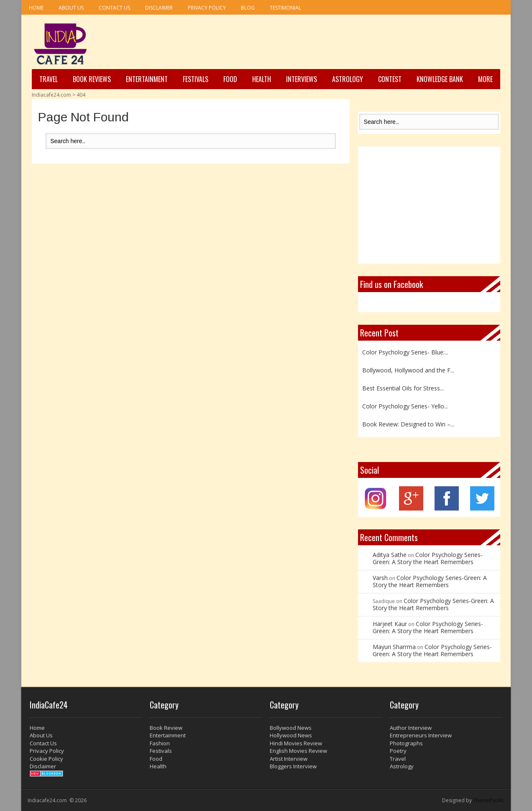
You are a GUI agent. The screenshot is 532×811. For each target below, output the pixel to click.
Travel (49, 79)
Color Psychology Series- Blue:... (405, 352)
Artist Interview (289, 759)
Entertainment (147, 79)
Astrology (348, 79)
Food (230, 79)
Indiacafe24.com (51, 95)
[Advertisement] (348, 42)
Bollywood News (291, 728)
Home (36, 8)
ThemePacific (489, 800)
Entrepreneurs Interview (421, 735)
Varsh (380, 578)
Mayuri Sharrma (394, 647)
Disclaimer (159, 8)
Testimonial (285, 8)
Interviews (302, 79)
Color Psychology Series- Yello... (405, 406)
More (485, 79)
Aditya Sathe (390, 555)
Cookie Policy (46, 759)
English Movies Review (298, 751)
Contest (390, 79)
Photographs (406, 743)
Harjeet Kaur (390, 624)
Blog (248, 8)
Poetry (398, 751)
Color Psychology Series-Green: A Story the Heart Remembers (428, 558)
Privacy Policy (207, 8)
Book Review (166, 728)
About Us (71, 8)
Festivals (196, 79)
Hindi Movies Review (296, 743)
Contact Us (114, 8)
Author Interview (411, 728)
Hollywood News (291, 735)
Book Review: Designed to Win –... (408, 424)
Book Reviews (92, 79)
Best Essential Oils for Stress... (403, 388)
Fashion (160, 743)
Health (262, 79)
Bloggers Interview (293, 766)
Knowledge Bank (440, 79)
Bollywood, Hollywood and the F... (408, 370)
